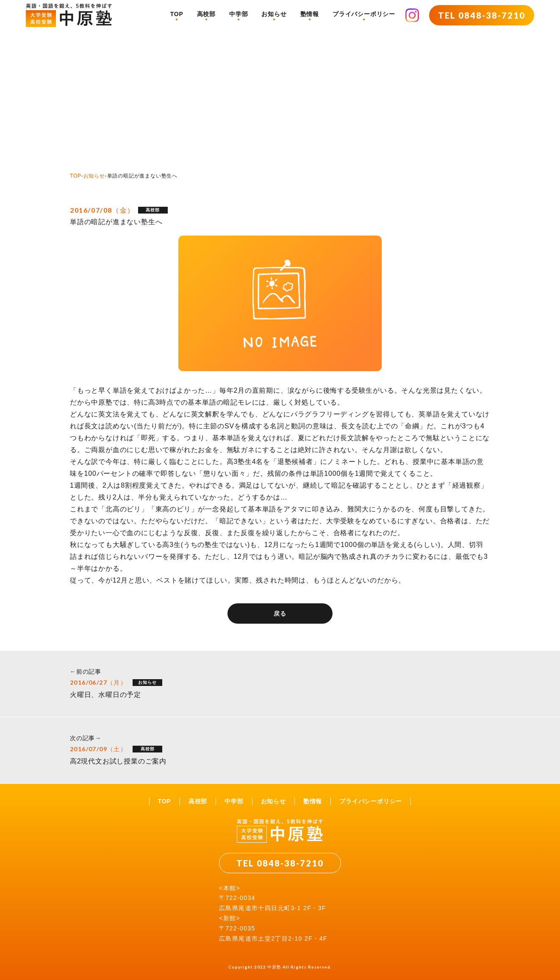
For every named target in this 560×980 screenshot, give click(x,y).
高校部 (206, 14)
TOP (177, 14)
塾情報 (310, 14)
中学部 (238, 14)
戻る (280, 614)
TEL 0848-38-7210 (482, 15)
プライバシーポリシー (364, 14)
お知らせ (274, 14)
